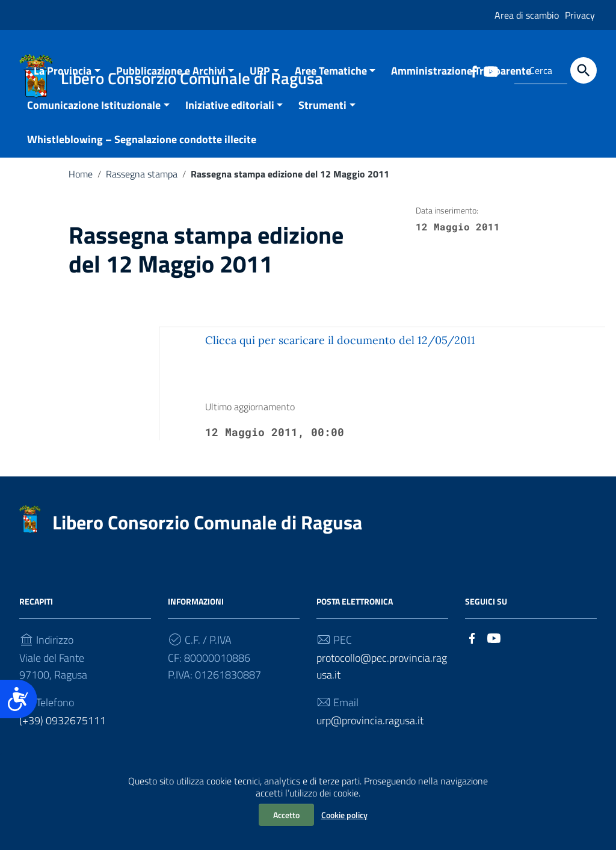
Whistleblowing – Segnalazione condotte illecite (142, 153)
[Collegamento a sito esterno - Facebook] (472, 651)
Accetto (286, 815)
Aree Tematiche (331, 85)
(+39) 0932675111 (63, 734)
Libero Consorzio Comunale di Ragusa (207, 536)
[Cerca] (584, 70)
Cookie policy (344, 815)
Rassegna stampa (142, 188)
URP (260, 85)
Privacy (580, 15)
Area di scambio (527, 15)
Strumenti (322, 119)
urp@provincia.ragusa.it (370, 734)
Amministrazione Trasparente (461, 85)
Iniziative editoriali (230, 119)
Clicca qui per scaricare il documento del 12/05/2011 (340, 354)
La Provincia (63, 85)
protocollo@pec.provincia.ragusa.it (382, 680)
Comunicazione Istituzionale (94, 119)
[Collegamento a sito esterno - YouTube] (494, 651)
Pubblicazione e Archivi (171, 85)
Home (81, 188)
